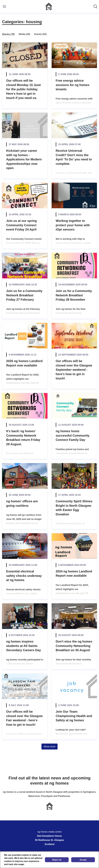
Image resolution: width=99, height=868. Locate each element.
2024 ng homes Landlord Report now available (74, 574)
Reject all (57, 860)
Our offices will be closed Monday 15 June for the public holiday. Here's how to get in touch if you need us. (23, 89)
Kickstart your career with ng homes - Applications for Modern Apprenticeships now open (24, 159)
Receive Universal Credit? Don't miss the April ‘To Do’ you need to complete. (74, 157)
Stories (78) (8, 34)
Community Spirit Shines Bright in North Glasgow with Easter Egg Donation (74, 508)
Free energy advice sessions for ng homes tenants (73, 85)
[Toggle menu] (4, 6)
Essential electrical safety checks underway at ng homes (24, 576)
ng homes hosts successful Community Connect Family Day (73, 435)
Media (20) (24, 34)
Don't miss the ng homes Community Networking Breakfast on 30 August (74, 646)
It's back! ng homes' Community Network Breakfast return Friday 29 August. (23, 438)
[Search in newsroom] (95, 6)
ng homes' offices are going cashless (22, 503)
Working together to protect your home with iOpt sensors (73, 225)
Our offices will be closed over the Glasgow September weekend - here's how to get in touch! (74, 370)
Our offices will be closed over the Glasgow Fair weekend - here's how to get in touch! (24, 718)
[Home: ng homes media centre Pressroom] (49, 6)
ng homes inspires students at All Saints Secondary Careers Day (23, 646)
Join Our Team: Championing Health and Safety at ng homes (74, 716)
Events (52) (40, 34)
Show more (49, 747)
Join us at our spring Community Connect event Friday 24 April (21, 225)
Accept (83, 860)
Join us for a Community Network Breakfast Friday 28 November (74, 295)
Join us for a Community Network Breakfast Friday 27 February (24, 295)
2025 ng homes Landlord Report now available (24, 363)
